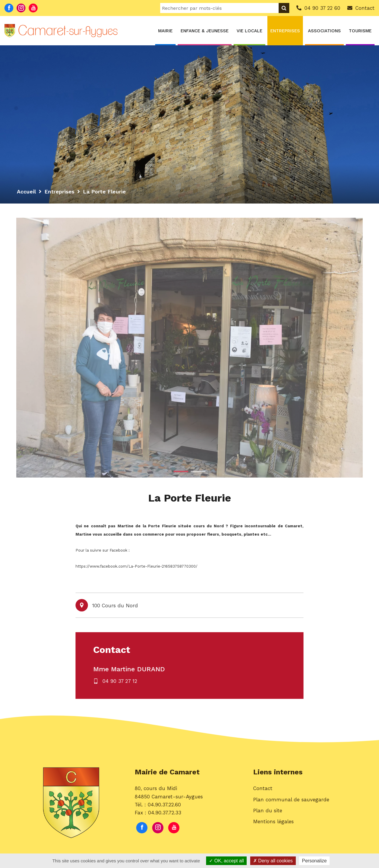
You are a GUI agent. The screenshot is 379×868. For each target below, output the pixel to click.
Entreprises (285, 31)
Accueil (26, 192)
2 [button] (198, 471)
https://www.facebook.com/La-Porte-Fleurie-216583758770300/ (136, 566)
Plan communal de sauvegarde (291, 800)
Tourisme (360, 31)
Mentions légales (273, 821)
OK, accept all (226, 861)
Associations (324, 31)
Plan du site (268, 811)
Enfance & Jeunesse (205, 31)
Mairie (165, 31)
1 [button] (181, 471)
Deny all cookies (273, 861)
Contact (263, 788)
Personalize (314, 861)
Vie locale (249, 31)
